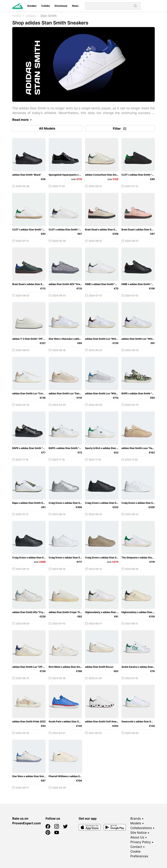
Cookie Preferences (139, 854)
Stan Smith (49, 16)
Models (136, 823)
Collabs (46, 6)
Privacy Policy (141, 842)
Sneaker (32, 6)
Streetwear (61, 6)
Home (17, 16)
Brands (136, 819)
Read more (23, 120)
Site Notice (138, 833)
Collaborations (141, 828)
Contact (136, 847)
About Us (137, 837)
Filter (120, 129)
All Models (47, 128)
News (75, 6)
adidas (31, 16)
